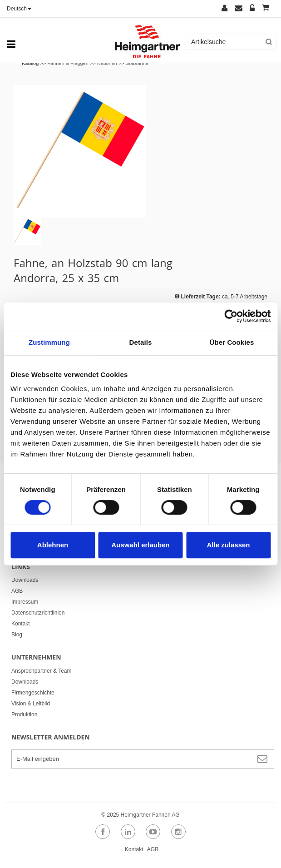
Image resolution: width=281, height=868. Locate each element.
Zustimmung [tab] (49, 342)
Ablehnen (53, 545)
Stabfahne (137, 63)
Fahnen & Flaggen (68, 63)
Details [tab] (141, 342)
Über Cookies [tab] (232, 342)
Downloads (25, 580)
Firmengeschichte (33, 693)
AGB (17, 591)
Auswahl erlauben (140, 545)
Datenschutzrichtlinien (38, 613)
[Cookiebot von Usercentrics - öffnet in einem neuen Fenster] (231, 316)
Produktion (24, 714)
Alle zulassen (228, 545)
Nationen (107, 63)
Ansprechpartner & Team (42, 671)
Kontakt (21, 624)
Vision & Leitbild (31, 704)
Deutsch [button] (19, 9)
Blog (17, 635)
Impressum (25, 602)
